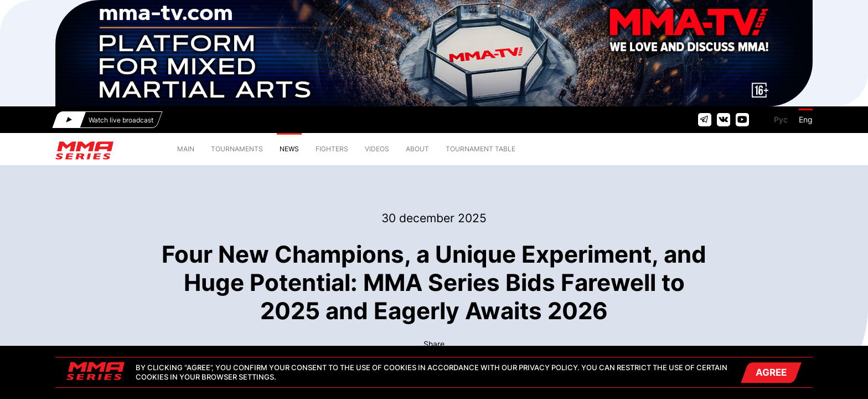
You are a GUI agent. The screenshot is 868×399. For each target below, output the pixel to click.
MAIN (186, 149)
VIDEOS (377, 149)
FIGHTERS (332, 149)
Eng (806, 119)
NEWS (289, 149)
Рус (781, 119)
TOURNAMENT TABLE (480, 149)
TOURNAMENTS (237, 149)
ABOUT (417, 149)
